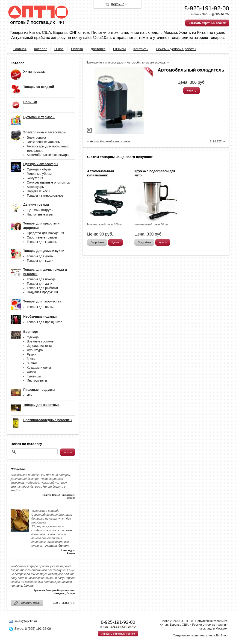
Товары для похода (41, 279)
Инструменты (37, 380)
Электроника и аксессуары (105, 62)
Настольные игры (40, 214)
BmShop (222, 635)
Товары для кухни (40, 261)
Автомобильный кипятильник (110, 141)
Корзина (118, 4)
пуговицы (34, 376)
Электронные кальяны (44, 142)
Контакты (141, 49)
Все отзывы (61, 603)
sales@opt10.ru (97, 38)
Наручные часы (38, 191)
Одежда (33, 337)
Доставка (98, 49)
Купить (192, 91)
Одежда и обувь (39, 169)
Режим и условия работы (176, 49)
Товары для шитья (41, 307)
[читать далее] (56, 546)
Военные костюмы (41, 341)
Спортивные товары (42, 237)
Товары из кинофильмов (45, 195)
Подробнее (97, 242)
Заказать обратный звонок (207, 23)
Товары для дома (40, 256)
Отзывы (119, 49)
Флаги (31, 372)
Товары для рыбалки (42, 288)
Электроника (36, 138)
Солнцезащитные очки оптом (49, 182)
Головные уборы (39, 174)
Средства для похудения (45, 233)
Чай (30, 395)
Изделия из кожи (39, 346)
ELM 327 (215, 141)
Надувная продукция (42, 292)
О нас (59, 49)
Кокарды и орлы (39, 368)
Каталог (40, 49)
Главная (20, 49)
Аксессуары (36, 187)
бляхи (31, 359)
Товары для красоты (42, 242)
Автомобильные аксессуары (48, 155)
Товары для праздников (44, 322)
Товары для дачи (40, 284)
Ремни (32, 354)
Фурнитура (35, 350)
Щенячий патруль (40, 210)
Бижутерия (35, 178)
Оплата (77, 49)
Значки (32, 363)
